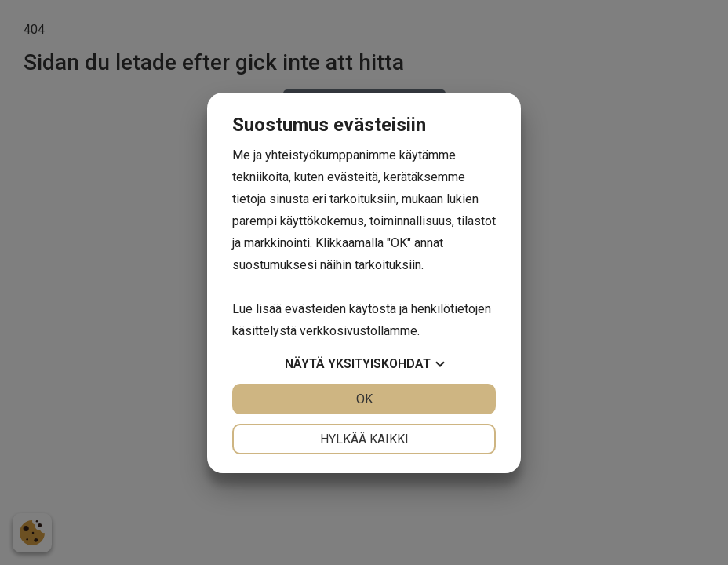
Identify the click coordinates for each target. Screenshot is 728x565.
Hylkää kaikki (364, 439)
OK (364, 399)
